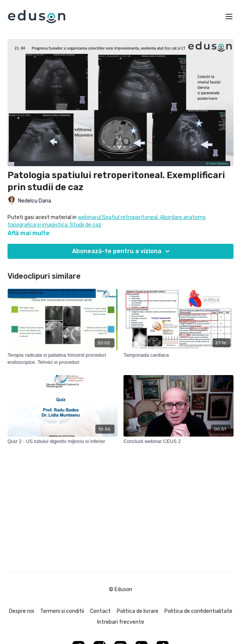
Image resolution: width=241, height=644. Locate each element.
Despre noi (22, 611)
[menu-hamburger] (229, 17)
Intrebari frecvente (121, 622)
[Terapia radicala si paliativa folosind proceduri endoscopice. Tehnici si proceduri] (63, 359)
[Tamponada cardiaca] (178, 355)
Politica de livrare (138, 611)
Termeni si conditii (62, 611)
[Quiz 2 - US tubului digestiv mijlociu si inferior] (63, 441)
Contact (100, 611)
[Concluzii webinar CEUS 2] (178, 441)
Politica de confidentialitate (198, 611)
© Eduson (120, 590)
